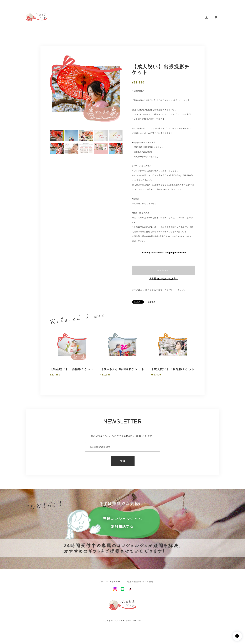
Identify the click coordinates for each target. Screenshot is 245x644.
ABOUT (157, 17)
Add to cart (164, 270)
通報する (151, 302)
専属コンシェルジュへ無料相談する (122, 522)
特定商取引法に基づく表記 (140, 582)
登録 (123, 461)
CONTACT (192, 17)
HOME (143, 17)
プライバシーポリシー (110, 582)
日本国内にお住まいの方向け (164, 279)
